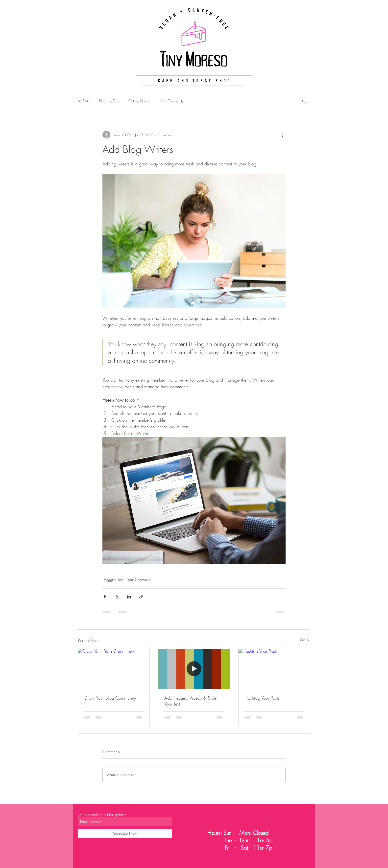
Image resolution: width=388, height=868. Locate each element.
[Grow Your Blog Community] (114, 669)
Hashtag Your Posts (262, 698)
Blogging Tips (109, 101)
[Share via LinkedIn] (129, 597)
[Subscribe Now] (125, 834)
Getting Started (139, 101)
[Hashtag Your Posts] (274, 669)
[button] (304, 101)
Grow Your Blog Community (110, 698)
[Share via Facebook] (105, 597)
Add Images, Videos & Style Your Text (190, 701)
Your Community (172, 101)
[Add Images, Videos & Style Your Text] (194, 669)
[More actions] (283, 135)
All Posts (83, 101)
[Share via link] (141, 597)
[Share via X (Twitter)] (117, 597)
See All (305, 640)
